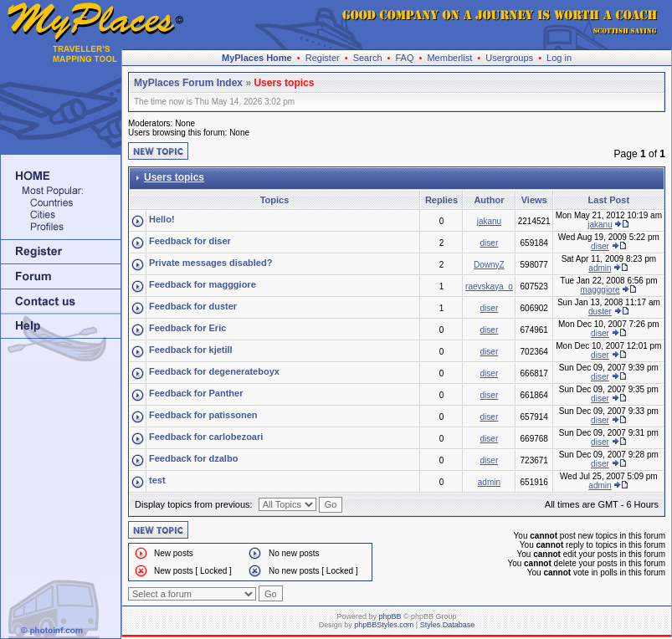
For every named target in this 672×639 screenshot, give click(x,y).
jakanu (489, 221)
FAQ (404, 58)
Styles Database (448, 625)
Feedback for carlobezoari (206, 437)
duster (600, 312)
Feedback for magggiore (203, 284)
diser (490, 243)
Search (368, 58)
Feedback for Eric (187, 328)
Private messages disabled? (210, 263)
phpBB (390, 616)
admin (600, 268)
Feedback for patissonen (203, 415)
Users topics (284, 83)
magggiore (600, 290)
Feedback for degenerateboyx (214, 371)
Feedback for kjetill (191, 350)
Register (323, 58)
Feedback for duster (193, 306)
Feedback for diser (190, 241)
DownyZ (489, 265)
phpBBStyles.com (384, 625)
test (157, 480)
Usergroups (509, 58)
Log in (559, 58)
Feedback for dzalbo (193, 458)
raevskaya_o (489, 286)
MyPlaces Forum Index (188, 83)
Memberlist (449, 58)
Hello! (162, 219)
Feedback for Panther (196, 393)
